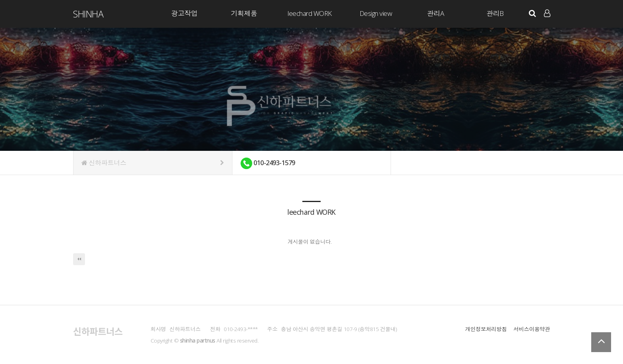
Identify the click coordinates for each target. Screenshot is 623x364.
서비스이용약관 (532, 329)
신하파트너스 (153, 163)
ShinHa (88, 14)
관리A (436, 13)
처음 (79, 259)
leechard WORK (310, 13)
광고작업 (184, 13)
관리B (495, 13)
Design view (376, 13)
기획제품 (244, 13)
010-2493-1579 (268, 163)
